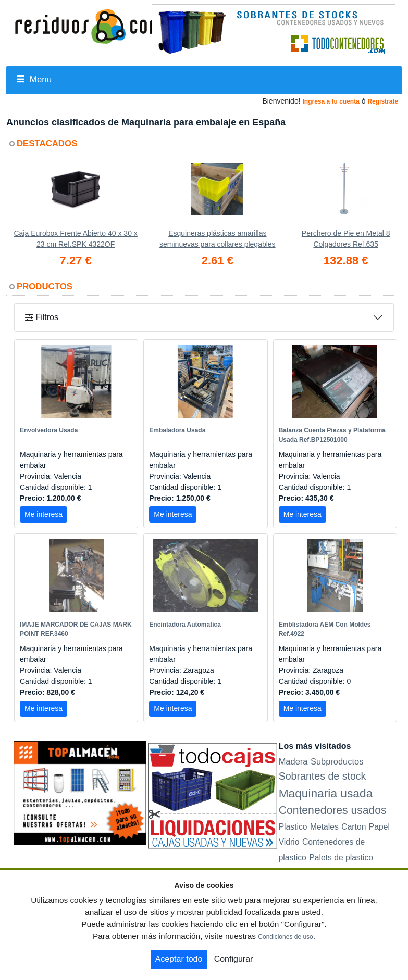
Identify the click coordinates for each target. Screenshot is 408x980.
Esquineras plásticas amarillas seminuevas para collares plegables (218, 239)
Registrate (383, 101)
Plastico (293, 827)
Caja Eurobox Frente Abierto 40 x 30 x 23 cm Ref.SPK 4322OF (75, 239)
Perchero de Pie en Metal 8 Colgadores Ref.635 (346, 239)
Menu (34, 79)
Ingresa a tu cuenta (331, 101)
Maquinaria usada (326, 793)
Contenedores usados (333, 810)
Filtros (42, 317)
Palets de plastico (341, 857)
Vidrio (289, 842)
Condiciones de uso (285, 937)
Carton (354, 827)
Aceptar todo (179, 959)
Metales (324, 827)
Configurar (234, 959)
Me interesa (44, 514)
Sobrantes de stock (323, 776)
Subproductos (337, 761)
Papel (379, 827)
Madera (293, 761)
